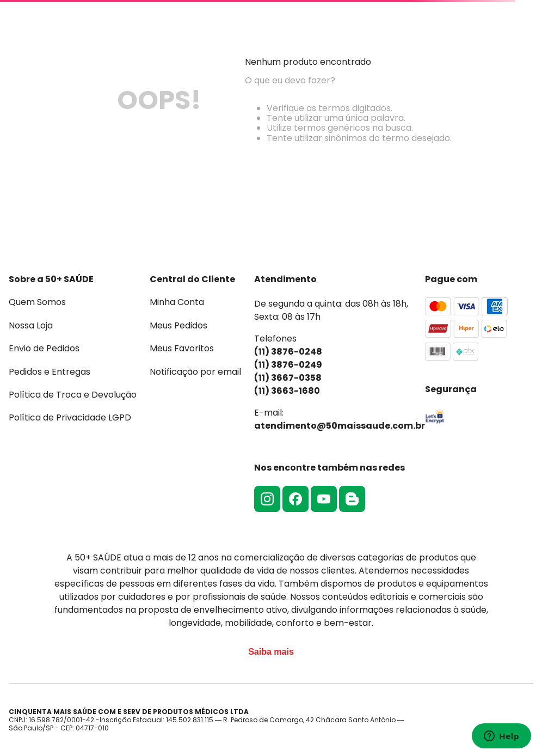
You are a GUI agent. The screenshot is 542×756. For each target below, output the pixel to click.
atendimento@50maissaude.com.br (340, 426)
